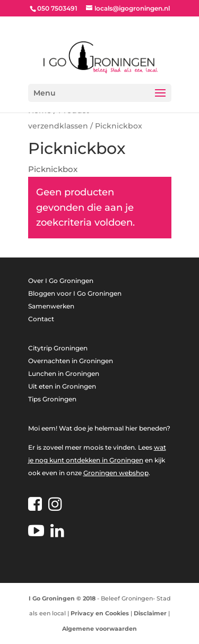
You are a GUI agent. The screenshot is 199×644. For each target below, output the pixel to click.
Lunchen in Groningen (64, 373)
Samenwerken (51, 306)
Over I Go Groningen (61, 281)
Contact (41, 319)
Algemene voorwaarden (99, 629)
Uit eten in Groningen (62, 386)
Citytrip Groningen (58, 348)
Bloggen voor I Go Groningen (75, 293)
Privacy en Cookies (100, 613)
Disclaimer (150, 613)
